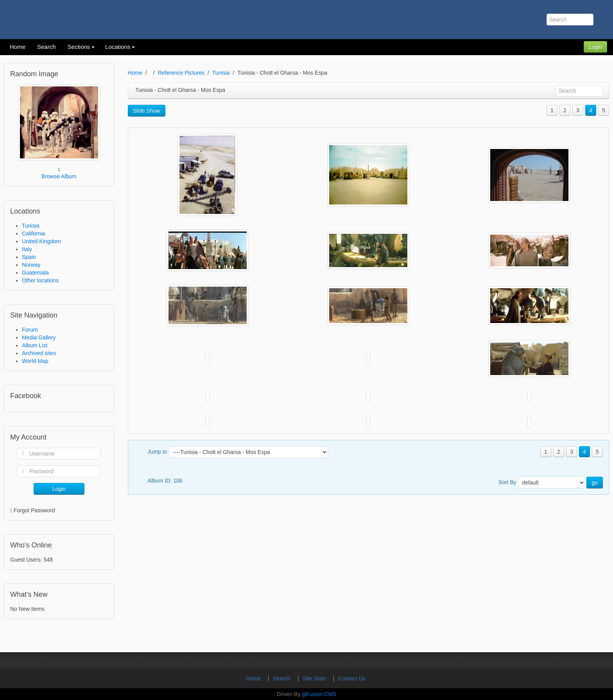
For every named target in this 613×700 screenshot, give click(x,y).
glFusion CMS (319, 694)
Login (595, 47)
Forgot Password (34, 510)
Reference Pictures (181, 73)
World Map (35, 361)
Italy (27, 249)
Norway (31, 265)
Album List (35, 345)
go (595, 483)
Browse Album (59, 176)
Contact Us (352, 678)
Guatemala (35, 273)
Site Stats (315, 678)
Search (282, 678)
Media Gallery (39, 337)
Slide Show (147, 111)
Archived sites (39, 353)
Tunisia (31, 226)
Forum (30, 330)
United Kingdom (41, 241)
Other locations (40, 280)
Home (135, 73)
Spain (29, 257)
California (33, 233)
